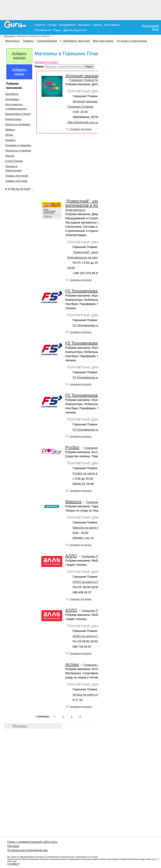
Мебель (10, 130)
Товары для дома (16, 181)
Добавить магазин (76, 41)
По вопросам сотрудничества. (28, 850)
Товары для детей (17, 176)
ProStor (72, 447)
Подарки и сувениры (18, 145)
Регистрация (150, 26)
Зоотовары (12, 99)
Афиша (97, 25)
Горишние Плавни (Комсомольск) (92, 80)
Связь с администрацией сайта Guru (32, 842)
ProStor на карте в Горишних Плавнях (98, 473)
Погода (52, 25)
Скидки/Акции (47, 41)
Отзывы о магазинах (132, 41)
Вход (156, 29)
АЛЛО (71, 556)
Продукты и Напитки (18, 150)
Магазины (84, 25)
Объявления (43, 30)
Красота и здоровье (18, 124)
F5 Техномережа (81, 291)
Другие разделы (75, 30)
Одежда (10, 140)
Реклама (13, 846)
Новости (40, 25)
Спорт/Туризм (14, 161)
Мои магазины (103, 41)
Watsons (73, 502)
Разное (10, 156)
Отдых (57, 30)
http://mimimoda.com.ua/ (84, 122)
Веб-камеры (112, 25)
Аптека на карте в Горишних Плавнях (98, 695)
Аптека (72, 664)
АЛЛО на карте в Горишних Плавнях (97, 582)
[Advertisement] (80, 9)
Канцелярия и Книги (18, 114)
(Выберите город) (46, 62)
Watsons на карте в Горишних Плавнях (99, 528)
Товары (28, 41)
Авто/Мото (12, 94)
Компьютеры (13, 119)
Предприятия (67, 25)
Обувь (9, 135)
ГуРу (154, 859)
